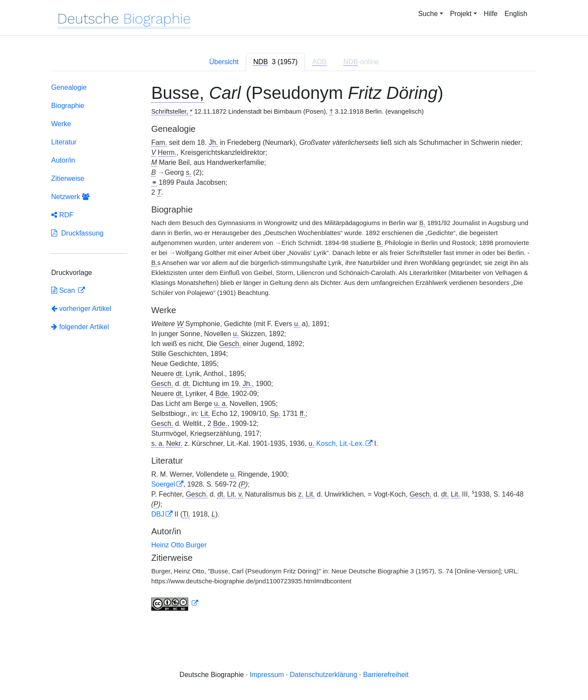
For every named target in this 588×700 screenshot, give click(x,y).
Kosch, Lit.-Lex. (340, 443)
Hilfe (491, 14)
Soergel (163, 484)
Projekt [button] (461, 14)
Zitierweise (68, 178)
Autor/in (63, 160)
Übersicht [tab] (224, 62)
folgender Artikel (80, 327)
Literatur (64, 142)
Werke (61, 124)
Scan (64, 290)
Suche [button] (428, 14)
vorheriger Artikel (81, 309)
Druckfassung (77, 233)
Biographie (68, 106)
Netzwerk (70, 197)
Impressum (267, 675)
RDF (62, 215)
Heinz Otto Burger (179, 545)
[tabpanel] (294, 349)
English (516, 14)
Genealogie (69, 87)
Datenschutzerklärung (323, 675)
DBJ (158, 514)
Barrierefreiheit (386, 675)
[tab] (275, 62)
